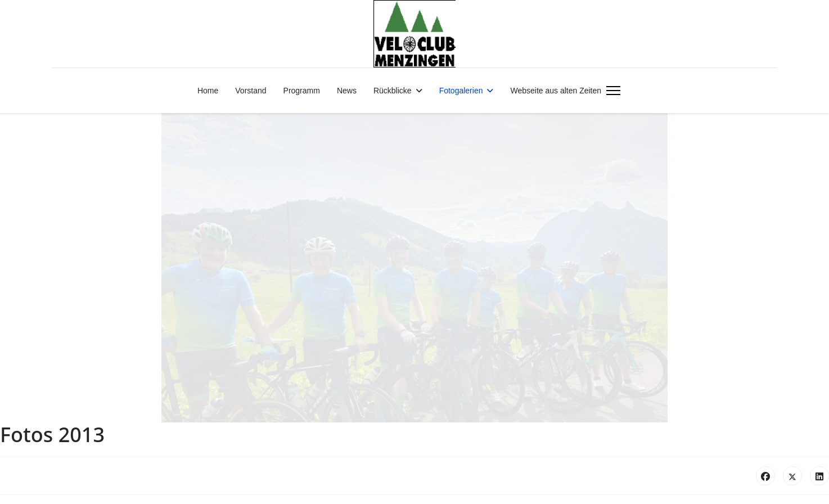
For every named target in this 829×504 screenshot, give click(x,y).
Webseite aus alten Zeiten (556, 91)
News (347, 91)
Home (208, 91)
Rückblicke (393, 91)
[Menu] (611, 91)
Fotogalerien (461, 91)
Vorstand (251, 91)
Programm (302, 91)
